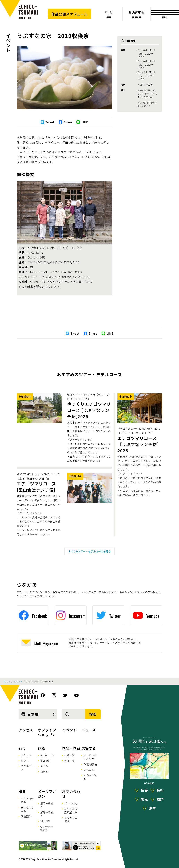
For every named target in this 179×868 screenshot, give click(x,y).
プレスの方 (71, 803)
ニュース (89, 730)
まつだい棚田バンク (90, 757)
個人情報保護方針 (47, 828)
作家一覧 (70, 761)
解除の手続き (47, 814)
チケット (26, 755)
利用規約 (45, 821)
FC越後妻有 (91, 764)
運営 (152, 808)
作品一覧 (70, 755)
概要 (22, 791)
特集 (144, 790)
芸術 (160, 790)
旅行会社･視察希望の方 (71, 811)
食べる (44, 766)
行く (22, 748)
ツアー (25, 761)
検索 (93, 714)
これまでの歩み (27, 800)
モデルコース (27, 768)
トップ (7, 681)
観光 (144, 799)
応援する (89, 748)
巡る (42, 748)
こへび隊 (89, 770)
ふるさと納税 (90, 777)
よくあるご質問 (71, 819)
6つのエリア (47, 755)
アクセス (26, 730)
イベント (8, 43)
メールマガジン (47, 794)
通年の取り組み (27, 809)
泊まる (44, 771)
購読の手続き (47, 805)
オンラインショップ (47, 732)
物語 (160, 799)
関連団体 (26, 816)
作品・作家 (71, 748)
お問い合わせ (71, 794)
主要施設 (45, 761)
